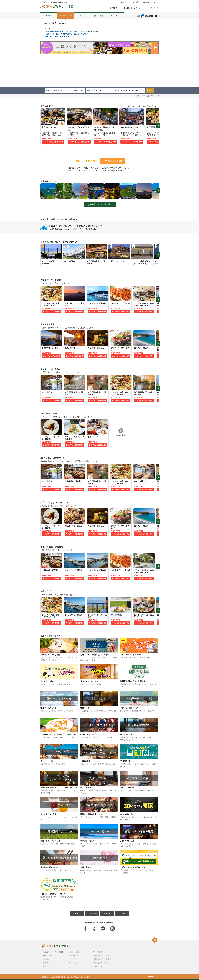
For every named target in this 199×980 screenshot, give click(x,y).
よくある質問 (135, 2)
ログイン (155, 2)
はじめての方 (122, 2)
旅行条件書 (85, 977)
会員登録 (146, 2)
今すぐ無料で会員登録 (113, 161)
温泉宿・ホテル (66, 15)
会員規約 (46, 959)
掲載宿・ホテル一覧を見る (101, 204)
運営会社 (45, 977)
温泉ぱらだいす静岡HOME (53, 952)
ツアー (82, 16)
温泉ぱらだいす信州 (102, 956)
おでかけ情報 (99, 16)
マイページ (122, 914)
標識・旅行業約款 (72, 977)
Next (158, 126)
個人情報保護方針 (57, 977)
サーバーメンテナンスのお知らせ (57, 37)
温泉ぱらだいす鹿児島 (103, 959)
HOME (49, 16)
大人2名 (98, 90)
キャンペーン (116, 16)
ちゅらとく (98, 966)
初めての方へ (48, 956)
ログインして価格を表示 (54, 142)
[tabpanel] (53, 127)
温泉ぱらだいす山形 (102, 963)
